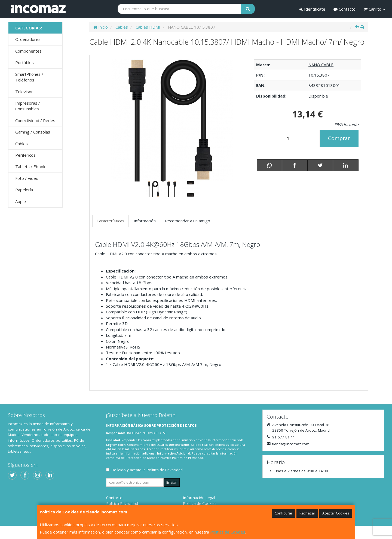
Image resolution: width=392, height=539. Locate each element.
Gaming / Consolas (33, 132)
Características (111, 221)
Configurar (284, 513)
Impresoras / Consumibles (28, 106)
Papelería (24, 190)
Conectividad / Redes (35, 120)
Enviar (171, 482)
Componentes (28, 51)
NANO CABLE (321, 65)
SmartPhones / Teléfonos (29, 77)
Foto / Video (27, 178)
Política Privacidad (122, 503)
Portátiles (24, 62)
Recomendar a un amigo (188, 221)
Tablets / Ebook (30, 166)
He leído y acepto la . (148, 470)
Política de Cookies (228, 532)
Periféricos (25, 155)
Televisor (24, 92)
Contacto (344, 9)
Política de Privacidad (188, 458)
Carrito (374, 9)
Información (145, 221)
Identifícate (312, 9)
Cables (22, 144)
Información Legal (199, 498)
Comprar (339, 138)
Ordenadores (28, 39)
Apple (21, 201)
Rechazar (307, 513)
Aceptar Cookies (336, 513)
